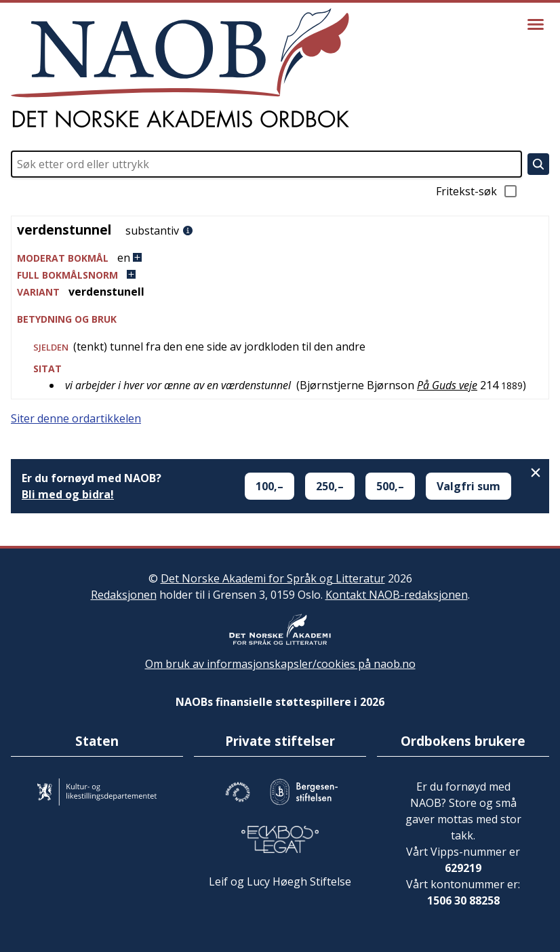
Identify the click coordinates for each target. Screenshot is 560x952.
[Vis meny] (536, 24)
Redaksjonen (124, 595)
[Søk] (538, 164)
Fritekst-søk (477, 191)
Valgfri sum (468, 486)
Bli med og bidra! (68, 494)
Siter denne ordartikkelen (76, 418)
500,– (390, 486)
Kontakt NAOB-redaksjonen (397, 595)
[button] (280, 258)
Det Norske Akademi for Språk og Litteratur (273, 578)
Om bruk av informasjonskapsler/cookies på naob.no (280, 664)
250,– (330, 486)
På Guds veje (447, 385)
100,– (269, 486)
